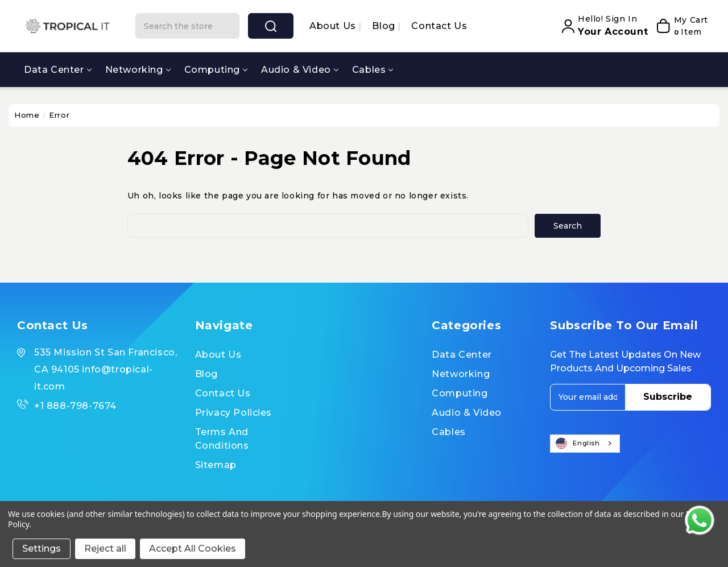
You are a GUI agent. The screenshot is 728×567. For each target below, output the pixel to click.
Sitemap (216, 465)
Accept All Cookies (193, 549)
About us (334, 26)
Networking (138, 70)
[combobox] (585, 444)
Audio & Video (300, 70)
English (578, 444)
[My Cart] (681, 26)
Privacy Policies (234, 413)
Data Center (58, 70)
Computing (216, 70)
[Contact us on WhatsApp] (700, 520)
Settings (42, 549)
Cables (373, 70)
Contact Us (439, 26)
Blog (385, 26)
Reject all (105, 549)
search (271, 26)
